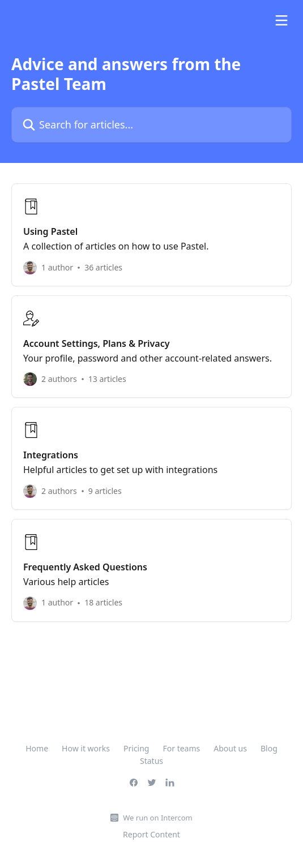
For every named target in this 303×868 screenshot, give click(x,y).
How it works (86, 748)
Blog (269, 748)
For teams (181, 748)
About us (230, 748)
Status (151, 761)
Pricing (136, 748)
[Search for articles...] (151, 125)
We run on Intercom (157, 818)
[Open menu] (281, 20)
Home (37, 748)
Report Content (151, 834)
